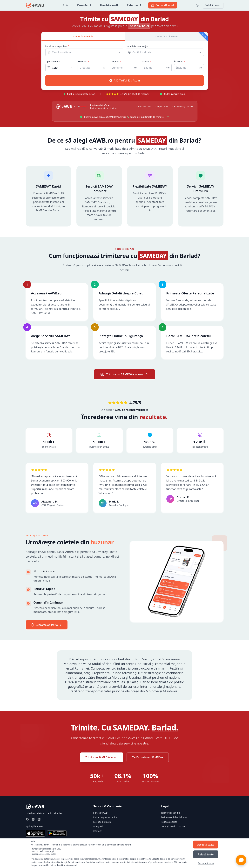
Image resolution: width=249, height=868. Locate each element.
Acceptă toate (206, 844)
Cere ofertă (84, 5)
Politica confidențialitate (174, 817)
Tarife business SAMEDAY (148, 757)
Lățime (147, 62)
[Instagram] (33, 819)
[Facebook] (27, 819)
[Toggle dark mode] (197, 5)
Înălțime (180, 62)
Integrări (98, 826)
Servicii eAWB (101, 813)
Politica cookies (169, 822)
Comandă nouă (163, 5)
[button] (241, 860)
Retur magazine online (105, 817)
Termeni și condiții (171, 813)
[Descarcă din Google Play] (57, 833)
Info (65, 5)
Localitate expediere (57, 46)
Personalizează (206, 863)
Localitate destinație (138, 46)
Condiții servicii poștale (173, 826)
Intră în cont (213, 5)
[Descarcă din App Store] (35, 833)
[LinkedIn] (39, 819)
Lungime (115, 62)
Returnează (134, 5)
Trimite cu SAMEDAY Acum (102, 757)
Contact (98, 831)
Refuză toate (206, 854)
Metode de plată (102, 822)
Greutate (83, 62)
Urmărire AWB (109, 5)
